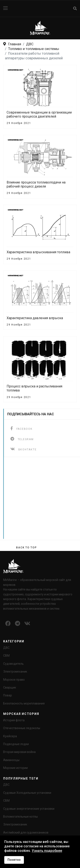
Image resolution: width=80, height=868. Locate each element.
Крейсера (10, 736)
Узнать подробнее (47, 851)
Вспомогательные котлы (20, 817)
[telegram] (22, 439)
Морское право (14, 680)
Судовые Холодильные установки (27, 793)
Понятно (14, 860)
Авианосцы (11, 760)
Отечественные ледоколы (22, 728)
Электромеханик (15, 672)
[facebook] (21, 428)
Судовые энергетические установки (29, 809)
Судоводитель (13, 664)
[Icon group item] (8, 624)
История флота (14, 720)
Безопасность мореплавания (24, 703)
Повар (8, 695)
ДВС (6, 648)
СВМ (6, 656)
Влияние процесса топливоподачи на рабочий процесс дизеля (36, 184)
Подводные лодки (16, 744)
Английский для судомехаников (26, 832)
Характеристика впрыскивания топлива (38, 252)
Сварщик (10, 687)
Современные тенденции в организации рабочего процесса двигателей (39, 114)
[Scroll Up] (26, 548)
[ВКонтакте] (23, 449)
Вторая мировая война (19, 752)
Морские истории (15, 768)
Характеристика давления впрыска (35, 318)
